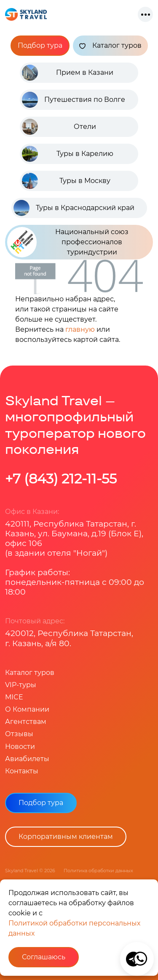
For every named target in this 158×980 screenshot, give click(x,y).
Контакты (22, 771)
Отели (85, 127)
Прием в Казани (85, 72)
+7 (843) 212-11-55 (61, 479)
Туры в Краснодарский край (85, 208)
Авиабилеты (27, 759)
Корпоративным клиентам (66, 837)
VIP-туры (21, 685)
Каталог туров (110, 46)
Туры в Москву (85, 181)
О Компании (27, 709)
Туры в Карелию (85, 154)
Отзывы (19, 734)
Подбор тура (40, 45)
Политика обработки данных (98, 871)
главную (80, 329)
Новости (20, 747)
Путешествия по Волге (85, 100)
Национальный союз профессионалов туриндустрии (68, 242)
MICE (14, 697)
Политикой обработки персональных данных (74, 928)
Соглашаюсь (44, 957)
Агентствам (26, 722)
